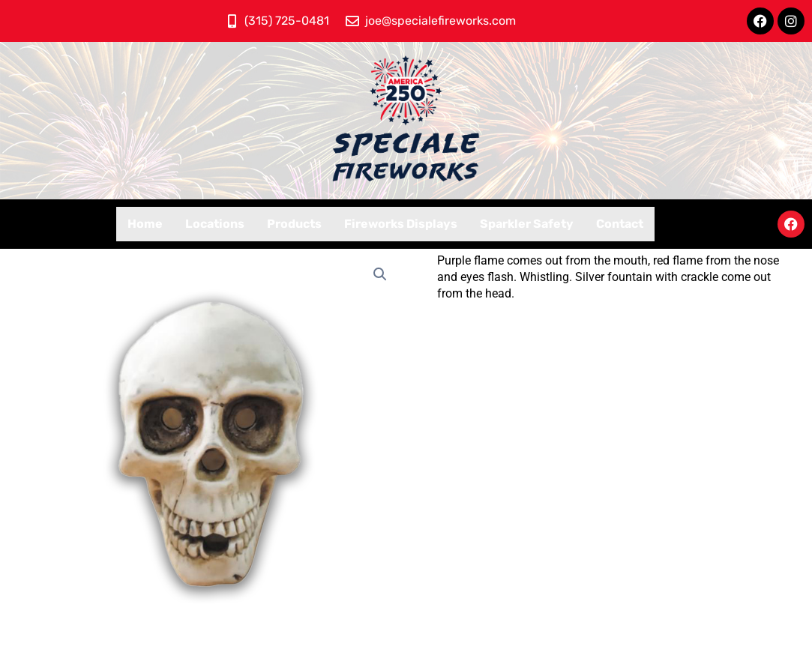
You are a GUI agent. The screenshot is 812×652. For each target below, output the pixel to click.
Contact (620, 224)
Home (145, 224)
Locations (215, 224)
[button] (381, 274)
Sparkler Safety (527, 224)
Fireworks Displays (401, 224)
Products (294, 224)
